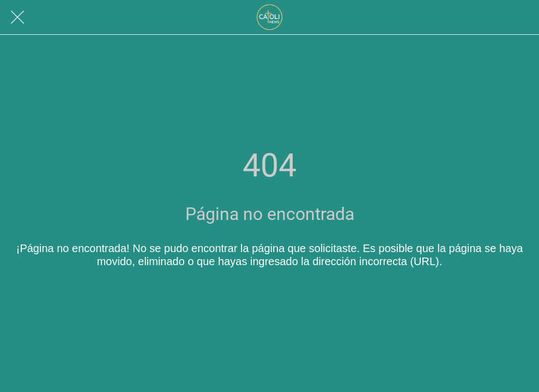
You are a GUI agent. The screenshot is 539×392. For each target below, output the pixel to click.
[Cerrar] (17, 17)
